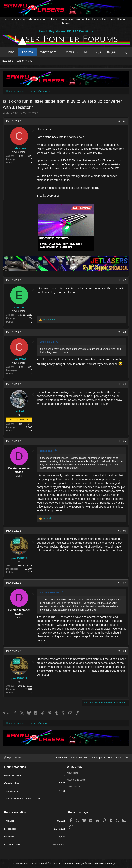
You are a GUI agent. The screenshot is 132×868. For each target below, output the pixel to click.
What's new (48, 52)
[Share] (119, 121)
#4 (125, 384)
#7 (125, 583)
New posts (8, 61)
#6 (125, 531)
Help (111, 758)
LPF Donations (83, 31)
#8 (125, 651)
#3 (125, 332)
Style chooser (12, 758)
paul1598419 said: (49, 592)
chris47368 (12, 113)
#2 (125, 280)
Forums (27, 52)
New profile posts (76, 780)
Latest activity (74, 786)
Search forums (24, 61)
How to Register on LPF (55, 31)
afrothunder (59, 844)
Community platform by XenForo (44, 864)
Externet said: (47, 342)
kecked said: (46, 451)
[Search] (125, 52)
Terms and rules (79, 758)
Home (11, 52)
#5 (125, 441)
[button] (59, 52)
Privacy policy (98, 758)
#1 (125, 121)
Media (70, 52)
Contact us (62, 758)
